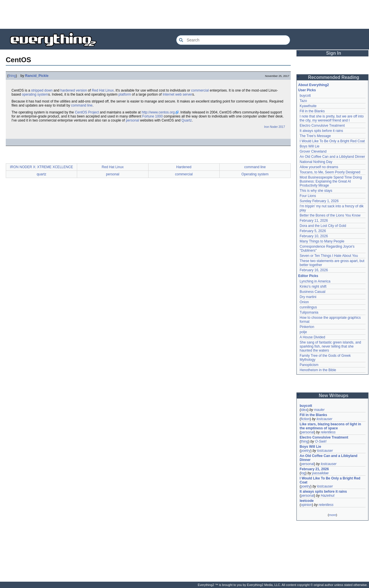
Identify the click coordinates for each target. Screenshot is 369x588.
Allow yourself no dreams (319, 167)
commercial (200, 90)
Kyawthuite (308, 106)
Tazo (303, 101)
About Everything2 (314, 85)
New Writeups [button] (334, 396)
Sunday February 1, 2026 (319, 201)
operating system (35, 94)
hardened (67, 90)
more (332, 515)
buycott (305, 96)
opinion (306, 505)
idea (304, 410)
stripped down (42, 90)
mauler (319, 410)
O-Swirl (321, 441)
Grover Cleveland (313, 151)
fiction (305, 419)
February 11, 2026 (314, 221)
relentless (328, 432)
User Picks (307, 90)
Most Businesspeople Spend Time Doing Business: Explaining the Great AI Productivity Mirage (331, 181)
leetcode (307, 501)
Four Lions (308, 196)
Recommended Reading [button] (334, 77)
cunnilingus (308, 307)
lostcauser (325, 419)
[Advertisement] (184, 14)
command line (82, 105)
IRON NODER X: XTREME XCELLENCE (41, 167)
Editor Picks (308, 276)
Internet (169, 94)
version (82, 90)
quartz (41, 174)
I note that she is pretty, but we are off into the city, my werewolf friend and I (332, 118)
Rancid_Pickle (37, 76)
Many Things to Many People (322, 241)
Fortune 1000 (152, 116)
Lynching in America (315, 281)
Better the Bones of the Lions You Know (330, 215)
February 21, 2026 (314, 469)
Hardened (184, 167)
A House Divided (312, 337)
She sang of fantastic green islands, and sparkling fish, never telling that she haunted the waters (330, 346)
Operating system (255, 174)
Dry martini (308, 297)
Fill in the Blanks (312, 111)
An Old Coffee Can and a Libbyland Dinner (332, 157)
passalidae (320, 473)
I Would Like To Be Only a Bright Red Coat (332, 141)
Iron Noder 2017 (275, 127)
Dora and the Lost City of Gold (323, 226)
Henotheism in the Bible (318, 370)
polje (303, 332)
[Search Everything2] (233, 40)
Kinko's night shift (313, 287)
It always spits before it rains (321, 131)
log (303, 473)
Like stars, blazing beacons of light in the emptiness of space (330, 426)
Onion (304, 302)
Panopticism (309, 365)
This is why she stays (316, 191)
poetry (306, 451)
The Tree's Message (315, 136)
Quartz (187, 120)
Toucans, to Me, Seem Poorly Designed (330, 172)
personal (132, 120)
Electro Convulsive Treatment (322, 126)
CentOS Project (87, 112)
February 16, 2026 (314, 270)
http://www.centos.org (158, 112)
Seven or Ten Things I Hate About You (329, 256)
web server (184, 94)
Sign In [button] (334, 53)
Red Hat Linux (103, 90)
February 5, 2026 (313, 231)
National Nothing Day (316, 162)
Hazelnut (327, 496)
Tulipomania (309, 312)
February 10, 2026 (314, 236)
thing (12, 76)
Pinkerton (307, 327)
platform (125, 94)
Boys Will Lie (310, 146)
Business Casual (312, 292)
